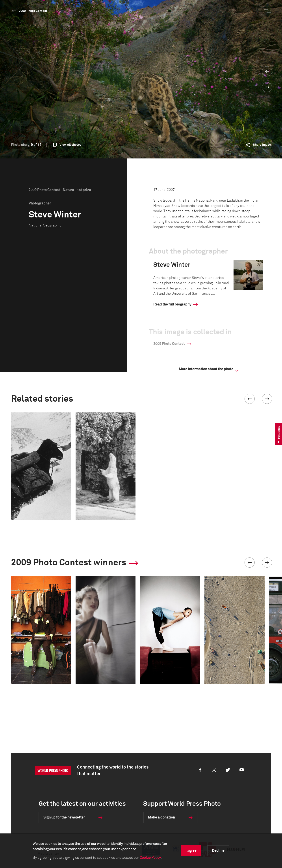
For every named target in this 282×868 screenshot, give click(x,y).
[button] (250, 399)
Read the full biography (172, 304)
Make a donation (161, 817)
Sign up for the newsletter (64, 817)
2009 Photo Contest (33, 11)
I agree (191, 851)
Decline (218, 851)
